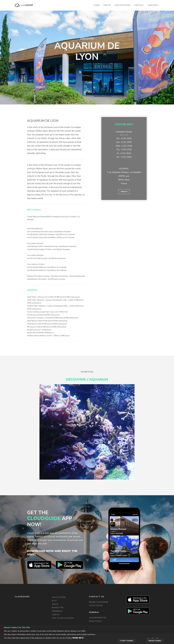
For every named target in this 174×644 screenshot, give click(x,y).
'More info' (78, 638)
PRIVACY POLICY (95, 621)
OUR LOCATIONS (122, 5)
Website (124, 192)
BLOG (54, 601)
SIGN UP (107, 5)
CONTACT (139, 5)
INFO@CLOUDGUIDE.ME (99, 602)
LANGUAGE (153, 5)
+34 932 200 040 (96, 606)
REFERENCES (57, 611)
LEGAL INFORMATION (98, 618)
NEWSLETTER (58, 608)
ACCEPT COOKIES (127, 641)
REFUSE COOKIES (155, 641)
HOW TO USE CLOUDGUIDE (63, 618)
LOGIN (97, 5)
